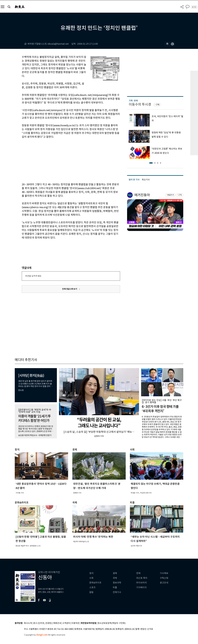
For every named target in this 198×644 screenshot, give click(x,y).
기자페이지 (141, 587)
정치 (91, 573)
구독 (158, 105)
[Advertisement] (64, 160)
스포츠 (92, 587)
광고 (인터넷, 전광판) (43, 623)
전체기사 (117, 592)
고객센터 (66, 623)
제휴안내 (57, 623)
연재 (138, 573)
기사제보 (164, 573)
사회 (91, 578)
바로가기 (171, 195)
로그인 (194, 7)
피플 (115, 587)
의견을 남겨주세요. (33, 276)
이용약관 (75, 623)
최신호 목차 (142, 578)
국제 (115, 578)
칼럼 (91, 592)
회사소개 (28, 623)
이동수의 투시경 (140, 104)
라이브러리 (141, 583)
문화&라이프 (95, 583)
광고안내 (164, 583)
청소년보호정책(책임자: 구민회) (112, 623)
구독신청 (164, 578)
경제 (115, 573)
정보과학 (117, 583)
